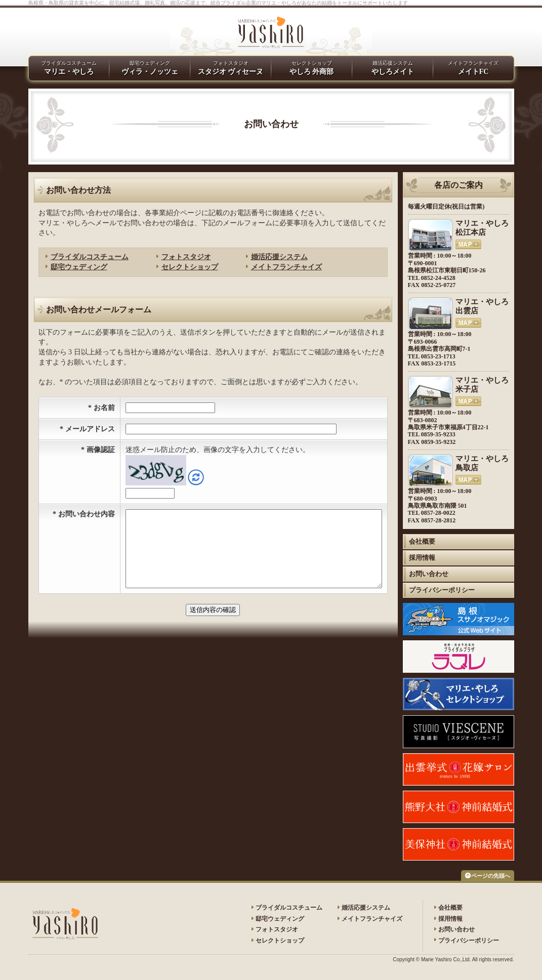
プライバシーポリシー (442, 590)
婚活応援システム (279, 257)
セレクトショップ (190, 267)
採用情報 (422, 558)
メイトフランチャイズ (473, 68)
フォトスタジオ (186, 257)
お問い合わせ (429, 574)
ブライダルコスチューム (90, 257)
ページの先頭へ (491, 876)
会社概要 (422, 541)
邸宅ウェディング (79, 267)
